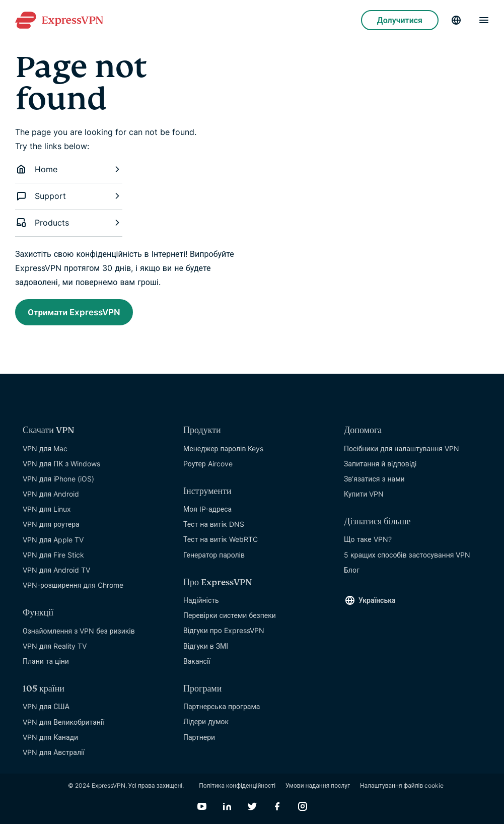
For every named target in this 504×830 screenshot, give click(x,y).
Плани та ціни (46, 667)
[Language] (456, 20)
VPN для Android (51, 500)
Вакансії (197, 667)
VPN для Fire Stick (53, 561)
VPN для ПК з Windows (61, 469)
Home (69, 169)
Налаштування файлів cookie (402, 791)
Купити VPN (364, 500)
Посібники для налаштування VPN (402, 454)
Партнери (199, 743)
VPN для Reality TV (55, 651)
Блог (352, 576)
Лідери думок (206, 728)
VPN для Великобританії (63, 728)
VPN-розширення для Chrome (73, 591)
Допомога (363, 436)
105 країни (44, 695)
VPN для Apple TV (53, 545)
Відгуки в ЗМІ (206, 651)
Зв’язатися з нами (374, 485)
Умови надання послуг (318, 791)
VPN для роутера (51, 530)
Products (69, 223)
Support (69, 196)
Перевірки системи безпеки (230, 621)
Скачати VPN (49, 436)
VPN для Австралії (54, 758)
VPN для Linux (47, 515)
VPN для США (46, 712)
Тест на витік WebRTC (221, 545)
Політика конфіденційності (237, 791)
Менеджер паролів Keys (223, 454)
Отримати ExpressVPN (89, 314)
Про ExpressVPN (218, 589)
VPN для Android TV (56, 576)
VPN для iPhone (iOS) (58, 485)
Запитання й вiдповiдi (380, 469)
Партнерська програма (222, 712)
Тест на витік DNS (214, 530)
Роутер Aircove (208, 469)
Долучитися (400, 20)
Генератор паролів (214, 560)
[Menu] (484, 20)
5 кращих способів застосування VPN (407, 560)
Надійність (201, 606)
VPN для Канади (50, 743)
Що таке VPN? (368, 545)
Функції (38, 619)
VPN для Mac (45, 454)
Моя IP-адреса (207, 515)
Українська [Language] (377, 606)
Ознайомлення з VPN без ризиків (79, 636)
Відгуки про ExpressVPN (224, 636)
